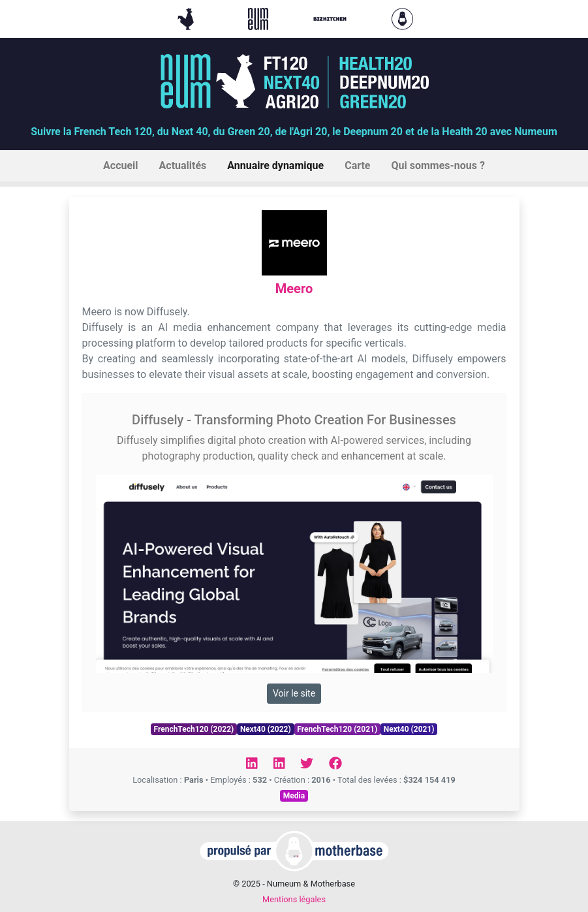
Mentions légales (294, 899)
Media (294, 796)
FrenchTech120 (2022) (193, 729)
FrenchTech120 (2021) (337, 729)
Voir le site (294, 693)
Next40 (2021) (409, 729)
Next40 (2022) (266, 729)
